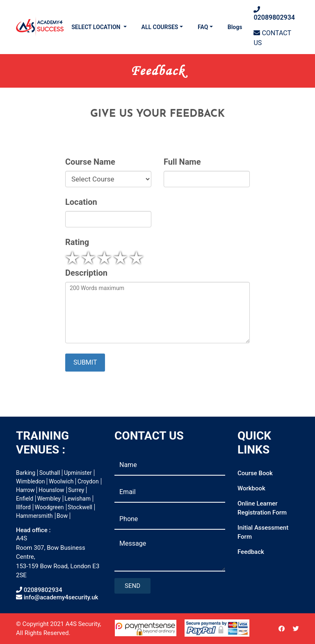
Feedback (251, 552)
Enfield (25, 499)
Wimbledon (30, 481)
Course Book (255, 473)
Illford (23, 507)
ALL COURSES (160, 27)
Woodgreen (49, 507)
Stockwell (80, 507)
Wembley (49, 499)
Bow (62, 516)
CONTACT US (272, 38)
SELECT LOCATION (97, 27)
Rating (77, 242)
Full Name (182, 162)
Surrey (76, 490)
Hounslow (51, 490)
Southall (50, 473)
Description (86, 273)
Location (81, 202)
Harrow (25, 490)
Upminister (78, 473)
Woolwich (61, 481)
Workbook (251, 488)
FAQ (203, 27)
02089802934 (274, 14)
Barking (26, 473)
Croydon (88, 481)
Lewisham (78, 499)
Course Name (90, 162)
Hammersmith (34, 516)
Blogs (235, 27)
